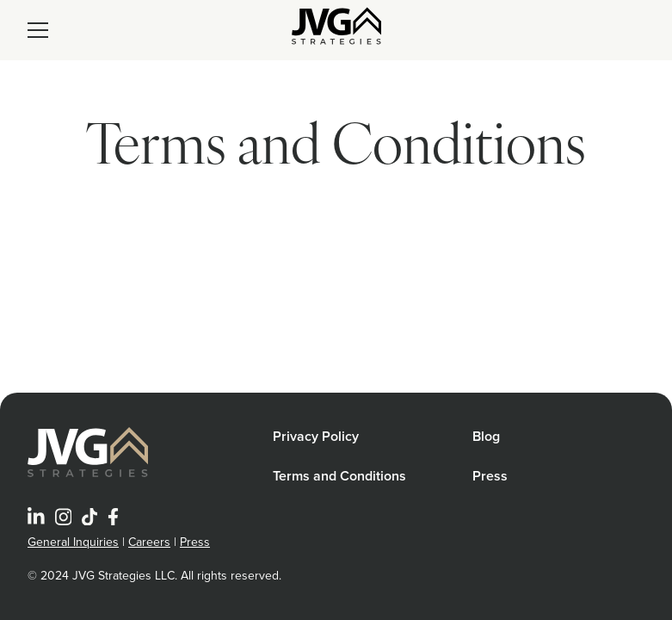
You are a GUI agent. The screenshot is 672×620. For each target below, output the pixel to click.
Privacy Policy (316, 436)
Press (490, 476)
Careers (149, 542)
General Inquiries (73, 542)
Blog (486, 436)
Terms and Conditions (339, 476)
